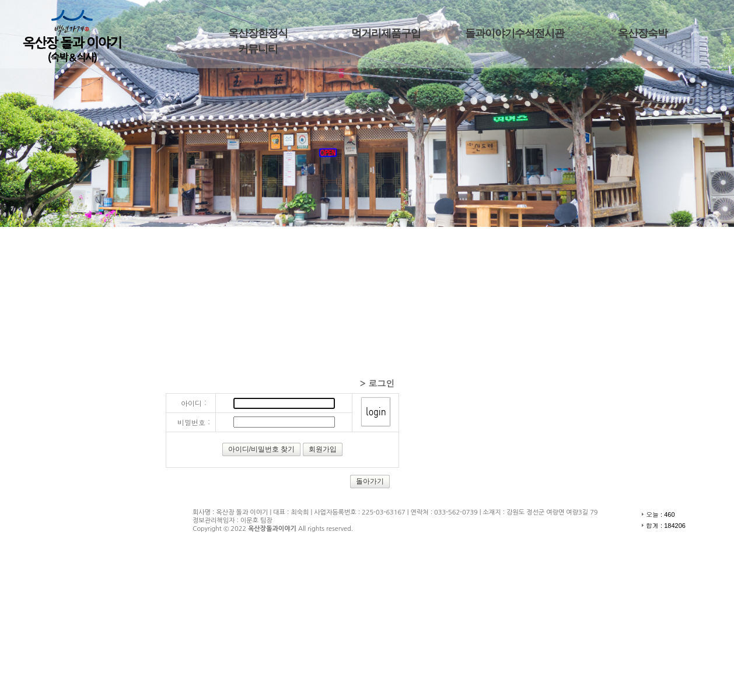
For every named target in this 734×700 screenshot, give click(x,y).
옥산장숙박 (643, 33)
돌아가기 (370, 481)
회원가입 (323, 449)
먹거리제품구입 (386, 33)
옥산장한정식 (258, 33)
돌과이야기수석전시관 (515, 33)
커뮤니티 (258, 49)
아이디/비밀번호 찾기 (262, 449)
